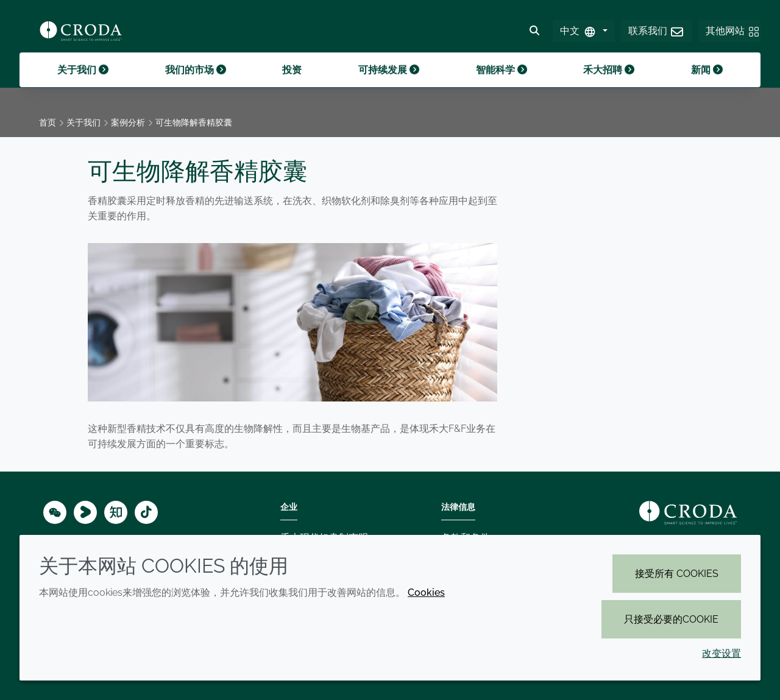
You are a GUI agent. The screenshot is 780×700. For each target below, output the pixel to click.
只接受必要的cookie (671, 619)
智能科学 (502, 84)
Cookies (426, 592)
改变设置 (721, 653)
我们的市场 (196, 84)
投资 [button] (292, 84)
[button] (657, 34)
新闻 (707, 84)
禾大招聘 (609, 84)
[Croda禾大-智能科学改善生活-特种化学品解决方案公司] (81, 34)
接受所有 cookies (677, 574)
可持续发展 (389, 84)
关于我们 (83, 84)
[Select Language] (583, 34)
